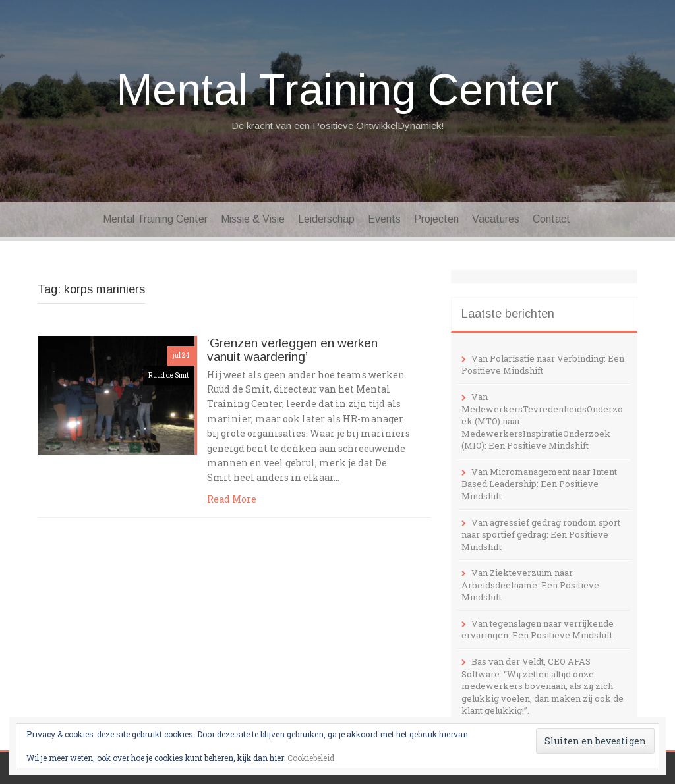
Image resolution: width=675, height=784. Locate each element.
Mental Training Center (338, 90)
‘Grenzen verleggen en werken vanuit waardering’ (292, 350)
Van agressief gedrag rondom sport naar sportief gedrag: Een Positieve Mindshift (541, 535)
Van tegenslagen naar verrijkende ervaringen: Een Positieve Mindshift (538, 630)
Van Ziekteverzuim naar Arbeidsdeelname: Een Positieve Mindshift (530, 585)
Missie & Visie (253, 219)
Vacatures (496, 219)
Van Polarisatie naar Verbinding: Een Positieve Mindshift (543, 365)
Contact (551, 219)
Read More (232, 499)
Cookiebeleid (311, 758)
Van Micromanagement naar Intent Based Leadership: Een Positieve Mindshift (539, 484)
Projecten (436, 219)
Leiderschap (326, 219)
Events (384, 219)
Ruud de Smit (169, 375)
